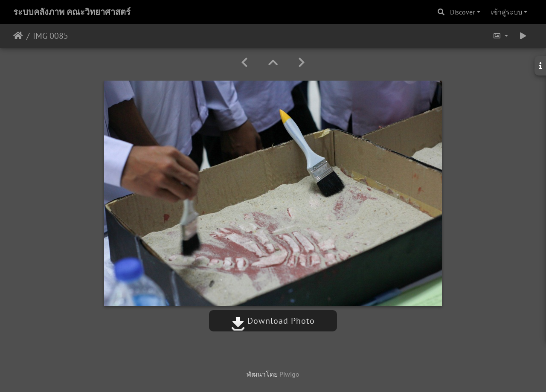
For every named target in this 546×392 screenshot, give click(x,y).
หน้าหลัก (18, 36)
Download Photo (273, 321)
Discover (462, 12)
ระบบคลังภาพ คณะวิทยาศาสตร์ (72, 12)
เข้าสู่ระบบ (507, 12)
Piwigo (289, 374)
